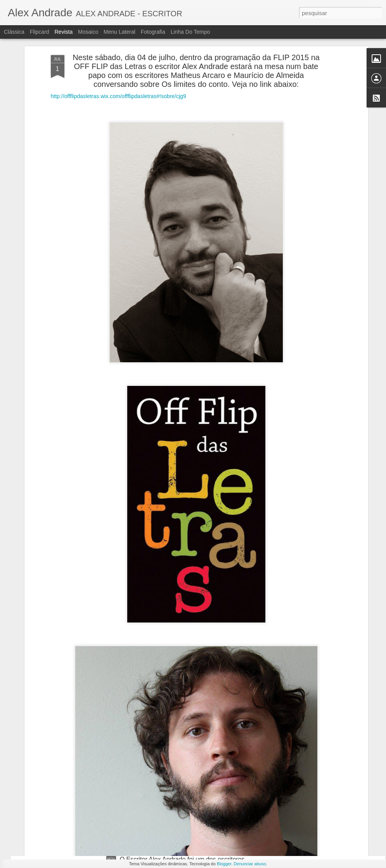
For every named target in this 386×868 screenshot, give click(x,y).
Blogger (224, 864)
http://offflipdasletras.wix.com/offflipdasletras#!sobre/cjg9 (119, 58)
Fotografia (153, 32)
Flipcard (40, 32)
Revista (63, 32)
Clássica (14, 32)
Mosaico (88, 32)
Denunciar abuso (250, 864)
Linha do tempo (190, 32)
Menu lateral (119, 32)
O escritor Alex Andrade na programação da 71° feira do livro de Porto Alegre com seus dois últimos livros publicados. (193, 778)
